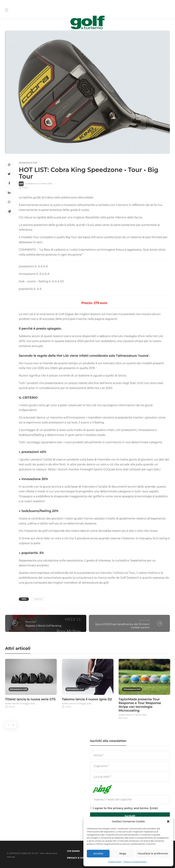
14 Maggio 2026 (27, 704)
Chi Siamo (73, 851)
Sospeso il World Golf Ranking (43, 626)
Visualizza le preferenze (153, 853)
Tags (24, 599)
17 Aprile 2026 (140, 715)
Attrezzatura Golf (28, 163)
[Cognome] (130, 766)
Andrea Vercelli (12, 704)
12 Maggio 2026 (84, 704)
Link (154, 808)
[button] (168, 821)
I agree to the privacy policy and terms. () (124, 808)
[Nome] (130, 755)
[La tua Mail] (130, 777)
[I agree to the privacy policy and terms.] (91, 808)
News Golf (31, 622)
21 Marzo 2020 (46, 184)
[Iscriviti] (130, 816)
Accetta (98, 853)
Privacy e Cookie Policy (135, 862)
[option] (31, 683)
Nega (123, 853)
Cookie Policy (115, 862)
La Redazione (32, 184)
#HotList (38, 599)
